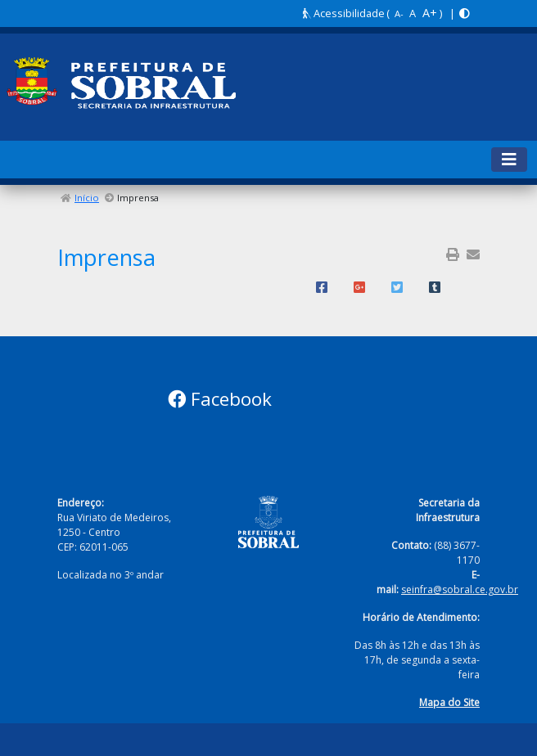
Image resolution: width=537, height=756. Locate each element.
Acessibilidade (344, 13)
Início (87, 198)
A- (399, 13)
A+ (430, 13)
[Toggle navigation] (509, 160)
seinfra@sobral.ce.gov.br (460, 589)
